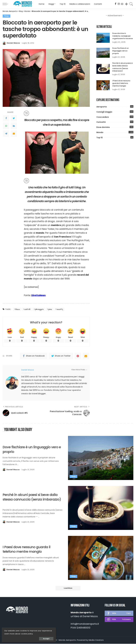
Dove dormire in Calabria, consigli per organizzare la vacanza (123, 36)
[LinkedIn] (14, 126)
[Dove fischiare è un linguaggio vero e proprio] (103, 53)
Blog (21, 11)
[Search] (131, 4)
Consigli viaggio (104, 111)
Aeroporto (102, 106)
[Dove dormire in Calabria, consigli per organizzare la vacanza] (103, 38)
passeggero (39, 309)
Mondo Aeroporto (10, 11)
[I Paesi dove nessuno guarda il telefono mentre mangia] (103, 85)
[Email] (14, 134)
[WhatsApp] (6, 126)
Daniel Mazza (13, 43)
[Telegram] (6, 134)
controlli (27, 309)
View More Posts (79, 370)
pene (50, 309)
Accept (32, 638)
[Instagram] (119, 4)
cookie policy (10, 633)
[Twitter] (14, 118)
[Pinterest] (78, 356)
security (60, 309)
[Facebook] (115, 4)
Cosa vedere (103, 116)
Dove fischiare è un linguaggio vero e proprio (121, 51)
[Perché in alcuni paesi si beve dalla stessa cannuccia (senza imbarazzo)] (103, 69)
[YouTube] (122, 4)
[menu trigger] (7, 4)
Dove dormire (103, 127)
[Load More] (68, 588)
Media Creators (96, 640)
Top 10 (100, 137)
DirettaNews (39, 295)
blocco (18, 309)
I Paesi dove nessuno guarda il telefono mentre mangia (121, 83)
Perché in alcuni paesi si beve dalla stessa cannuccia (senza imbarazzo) (123, 67)
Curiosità (101, 122)
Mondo (27, 11)
